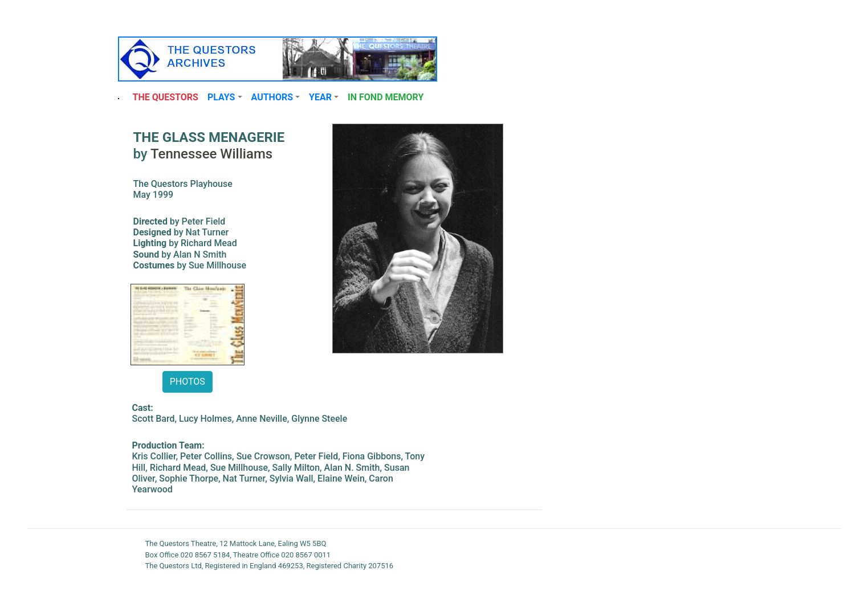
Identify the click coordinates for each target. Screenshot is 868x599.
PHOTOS (188, 382)
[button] (225, 97)
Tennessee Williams (211, 154)
